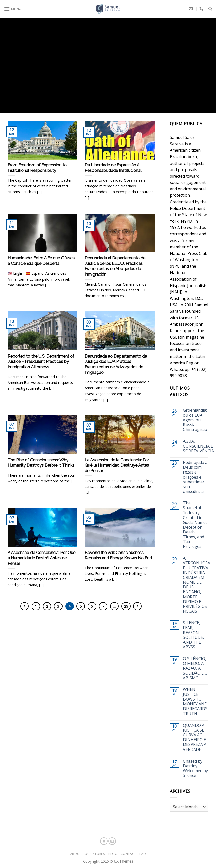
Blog (113, 854)
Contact (128, 854)
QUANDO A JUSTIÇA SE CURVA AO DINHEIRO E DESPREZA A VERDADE (195, 738)
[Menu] (13, 7)
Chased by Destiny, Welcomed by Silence (195, 768)
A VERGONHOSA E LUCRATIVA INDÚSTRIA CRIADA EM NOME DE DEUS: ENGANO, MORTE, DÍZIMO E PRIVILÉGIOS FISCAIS (197, 585)
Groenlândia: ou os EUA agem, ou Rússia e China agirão (195, 420)
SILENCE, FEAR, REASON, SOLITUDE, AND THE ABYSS (193, 635)
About (76, 854)
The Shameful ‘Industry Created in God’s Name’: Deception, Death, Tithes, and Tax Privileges (195, 525)
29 (126, 606)
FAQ (143, 854)
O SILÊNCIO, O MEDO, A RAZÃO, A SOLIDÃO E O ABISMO (195, 668)
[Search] (210, 7)
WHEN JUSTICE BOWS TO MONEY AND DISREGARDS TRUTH (195, 702)
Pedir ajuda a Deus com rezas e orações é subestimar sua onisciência (195, 477)
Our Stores (95, 854)
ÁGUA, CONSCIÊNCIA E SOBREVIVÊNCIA (198, 446)
